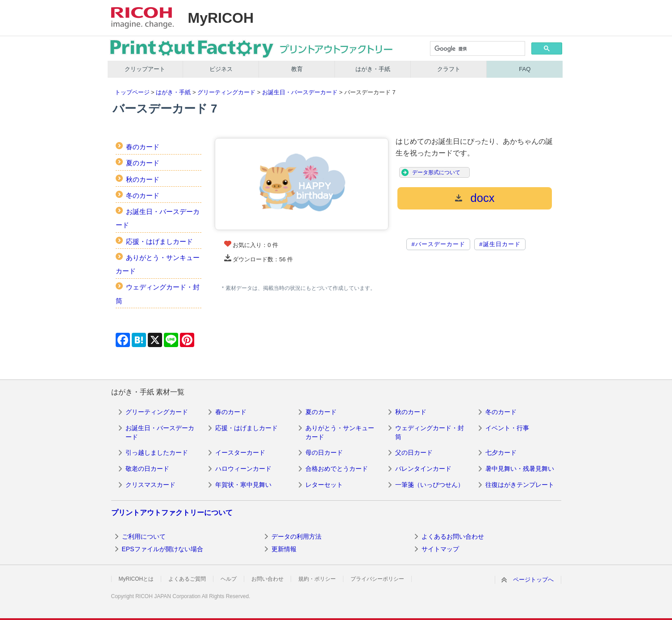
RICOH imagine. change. (142, 18)
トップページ (132, 92)
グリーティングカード (226, 92)
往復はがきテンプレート (520, 485)
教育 (297, 69)
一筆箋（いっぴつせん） (430, 485)
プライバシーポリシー (377, 579)
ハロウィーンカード (243, 469)
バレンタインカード (423, 469)
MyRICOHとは (136, 579)
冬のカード (143, 195)
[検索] (477, 49)
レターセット (324, 485)
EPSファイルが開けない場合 (163, 549)
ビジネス (221, 69)
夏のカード (143, 163)
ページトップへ (533, 580)
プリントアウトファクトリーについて (172, 513)
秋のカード (143, 179)
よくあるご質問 (187, 579)
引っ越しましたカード (157, 452)
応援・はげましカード (159, 241)
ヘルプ (229, 579)
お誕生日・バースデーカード (300, 92)
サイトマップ (440, 549)
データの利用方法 (296, 536)
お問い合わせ (267, 579)
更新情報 (284, 549)
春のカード (143, 147)
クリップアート (145, 69)
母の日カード (324, 452)
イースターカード (240, 452)
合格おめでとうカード (337, 469)
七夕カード (501, 452)
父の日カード (414, 452)
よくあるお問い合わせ (453, 536)
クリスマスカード (150, 485)
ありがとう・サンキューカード (340, 432)
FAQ (525, 69)
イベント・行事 (507, 428)
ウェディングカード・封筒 (430, 432)
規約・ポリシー (317, 579)
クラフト (449, 69)
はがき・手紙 (373, 69)
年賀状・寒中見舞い (243, 485)
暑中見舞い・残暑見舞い (520, 469)
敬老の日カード (147, 469)
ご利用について (144, 536)
